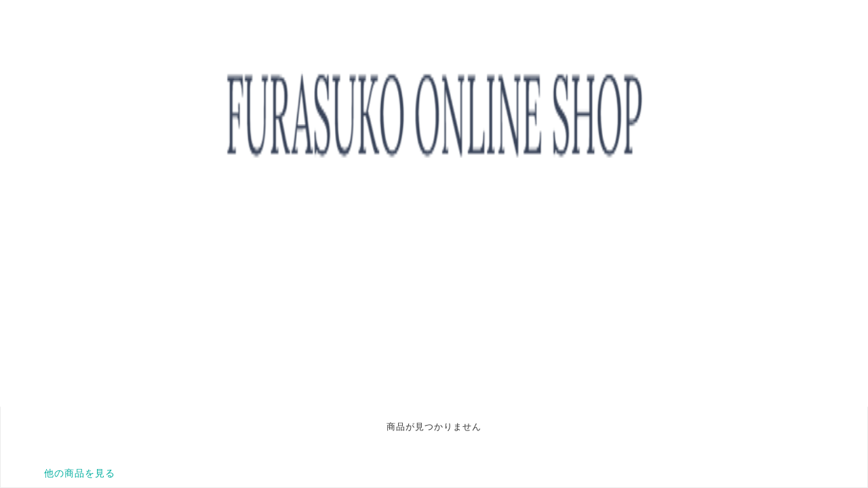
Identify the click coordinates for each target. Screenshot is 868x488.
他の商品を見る (80, 473)
